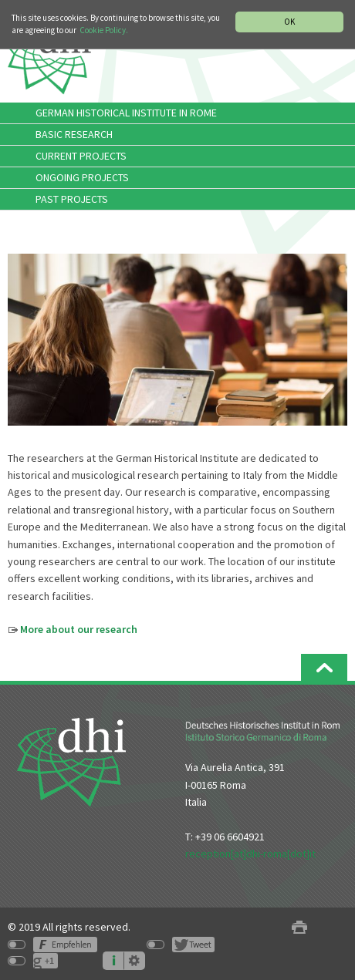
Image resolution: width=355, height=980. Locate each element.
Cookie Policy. (104, 30)
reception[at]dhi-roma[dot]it (250, 854)
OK (289, 22)
